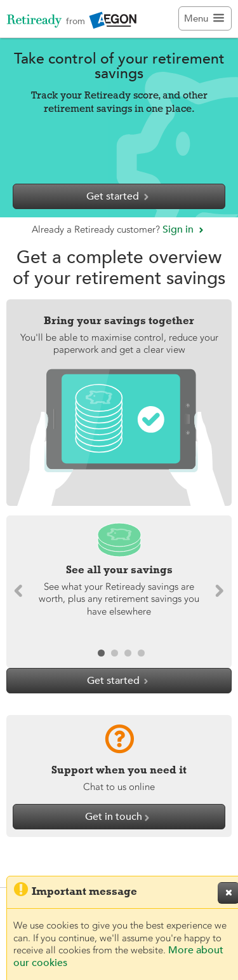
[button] (217, 592)
